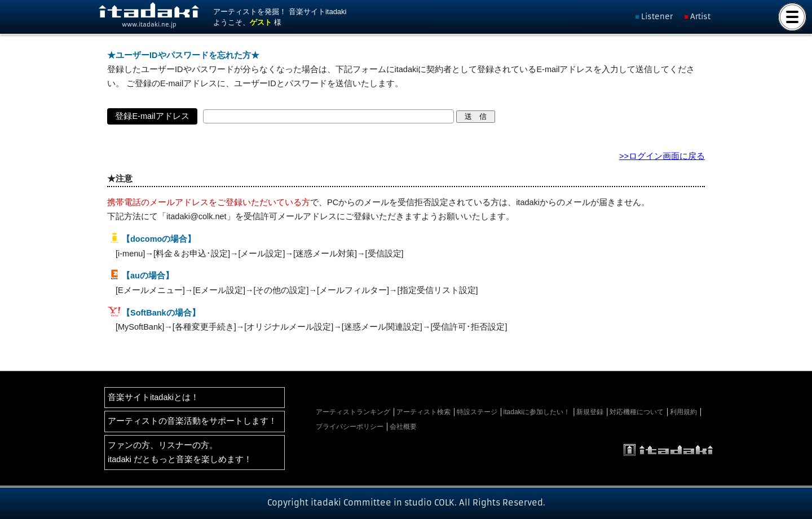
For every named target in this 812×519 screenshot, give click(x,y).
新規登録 (590, 412)
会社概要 (403, 427)
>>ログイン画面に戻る (662, 156)
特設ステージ (477, 412)
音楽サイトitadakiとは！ (153, 397)
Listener (657, 17)
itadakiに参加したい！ (537, 412)
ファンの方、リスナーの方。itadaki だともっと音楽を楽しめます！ (180, 452)
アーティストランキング (353, 412)
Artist (700, 17)
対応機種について (637, 412)
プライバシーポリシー (350, 427)
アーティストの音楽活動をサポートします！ (192, 421)
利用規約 (683, 412)
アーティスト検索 (423, 412)
